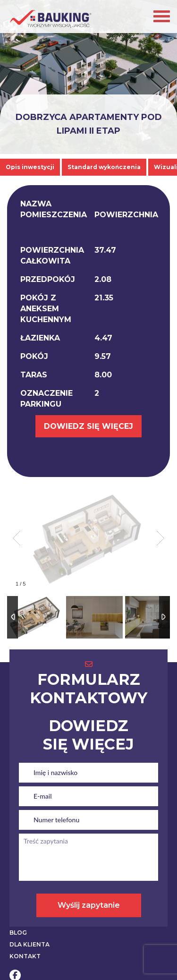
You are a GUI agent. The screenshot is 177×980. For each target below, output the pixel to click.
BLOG (18, 933)
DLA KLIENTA (29, 944)
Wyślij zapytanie (89, 905)
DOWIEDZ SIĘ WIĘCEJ (88, 426)
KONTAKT (25, 956)
